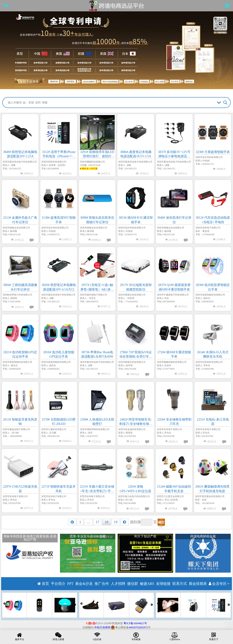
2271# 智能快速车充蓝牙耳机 (59, 489)
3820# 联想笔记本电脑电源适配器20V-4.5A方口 (59, 287)
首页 (43, 584)
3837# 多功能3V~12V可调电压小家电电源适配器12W (174, 154)
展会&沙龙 (84, 584)
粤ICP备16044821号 (135, 623)
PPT (70, 584)
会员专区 (218, 584)
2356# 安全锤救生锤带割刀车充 (174, 422)
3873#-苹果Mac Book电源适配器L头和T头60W (97, 355)
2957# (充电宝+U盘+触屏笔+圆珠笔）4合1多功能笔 (97, 287)
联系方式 (180, 584)
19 (116, 522)
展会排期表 (198, 584)
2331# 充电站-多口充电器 (213, 422)
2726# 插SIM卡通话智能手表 (174, 355)
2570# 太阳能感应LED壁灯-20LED (59, 422)
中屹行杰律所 (102, 627)
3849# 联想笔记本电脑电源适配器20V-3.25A (20, 154)
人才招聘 (118, 584)
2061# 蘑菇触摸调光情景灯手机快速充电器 (212, 489)
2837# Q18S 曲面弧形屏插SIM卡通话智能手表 (174, 287)
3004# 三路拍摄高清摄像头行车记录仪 (20, 287)
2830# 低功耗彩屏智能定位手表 (213, 287)
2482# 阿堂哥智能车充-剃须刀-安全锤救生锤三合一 (136, 422)
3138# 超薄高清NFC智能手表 (59, 220)
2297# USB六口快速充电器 (20, 489)
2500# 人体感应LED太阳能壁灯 (97, 422)
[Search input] (111, 103)
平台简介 (58, 584)
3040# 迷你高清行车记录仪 (174, 220)
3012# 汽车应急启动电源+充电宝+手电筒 (213, 220)
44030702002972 (138, 627)
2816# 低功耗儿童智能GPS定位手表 (59, 355)
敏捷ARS (147, 584)
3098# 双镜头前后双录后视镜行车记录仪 (97, 220)
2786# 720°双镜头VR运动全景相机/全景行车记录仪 (136, 355)
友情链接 (163, 584)
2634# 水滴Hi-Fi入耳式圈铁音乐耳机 (213, 355)
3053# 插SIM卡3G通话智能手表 (136, 220)
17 (97, 522)
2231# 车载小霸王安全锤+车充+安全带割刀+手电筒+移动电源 (97, 489)
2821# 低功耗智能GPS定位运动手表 (20, 355)
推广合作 (102, 584)
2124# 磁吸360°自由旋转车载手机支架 (174, 489)
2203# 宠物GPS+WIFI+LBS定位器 (135, 489)
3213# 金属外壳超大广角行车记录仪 (20, 220)
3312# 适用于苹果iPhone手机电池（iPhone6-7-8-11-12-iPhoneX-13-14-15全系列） (59, 154)
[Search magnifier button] (225, 103)
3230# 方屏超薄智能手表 (213, 152)
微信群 (133, 584)
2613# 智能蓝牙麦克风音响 (20, 422)
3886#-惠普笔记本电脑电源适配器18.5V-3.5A (136, 154)
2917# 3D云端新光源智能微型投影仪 (136, 287)
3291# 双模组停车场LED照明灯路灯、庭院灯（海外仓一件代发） (97, 154)
